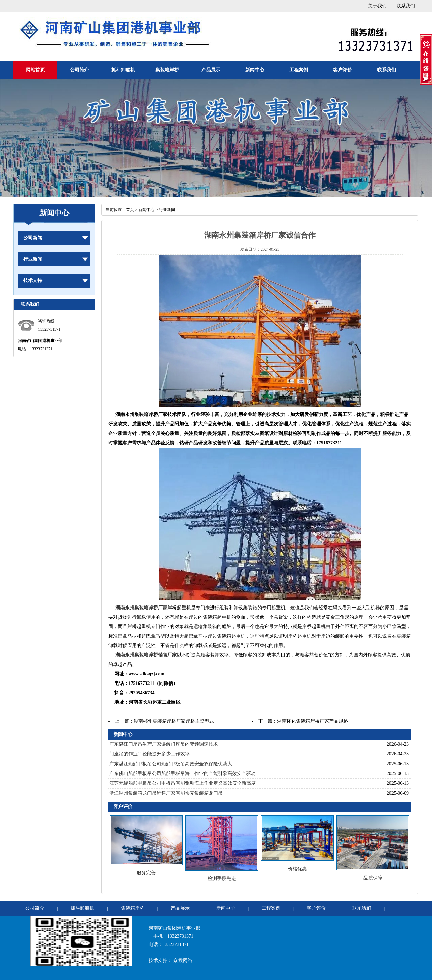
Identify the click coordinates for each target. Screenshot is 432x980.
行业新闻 (33, 259)
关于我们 (377, 6)
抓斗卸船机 (123, 70)
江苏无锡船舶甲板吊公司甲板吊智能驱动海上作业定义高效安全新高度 (183, 783)
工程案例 (299, 70)
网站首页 (35, 70)
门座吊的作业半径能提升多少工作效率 (150, 754)
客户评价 (343, 70)
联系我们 (406, 6)
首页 (130, 210)
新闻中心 (255, 70)
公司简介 (79, 70)
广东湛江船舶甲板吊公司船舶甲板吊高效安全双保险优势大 (171, 764)
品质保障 (373, 878)
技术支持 (33, 280)
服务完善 (146, 873)
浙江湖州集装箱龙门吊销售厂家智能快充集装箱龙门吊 (166, 793)
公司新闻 (33, 238)
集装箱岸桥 (167, 70)
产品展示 (211, 70)
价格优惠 (297, 869)
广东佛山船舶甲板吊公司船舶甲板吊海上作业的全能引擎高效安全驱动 (183, 773)
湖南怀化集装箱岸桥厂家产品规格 (313, 721)
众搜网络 (183, 961)
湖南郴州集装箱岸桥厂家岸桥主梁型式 (174, 721)
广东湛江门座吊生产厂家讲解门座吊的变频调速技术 (164, 744)
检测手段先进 (222, 879)
